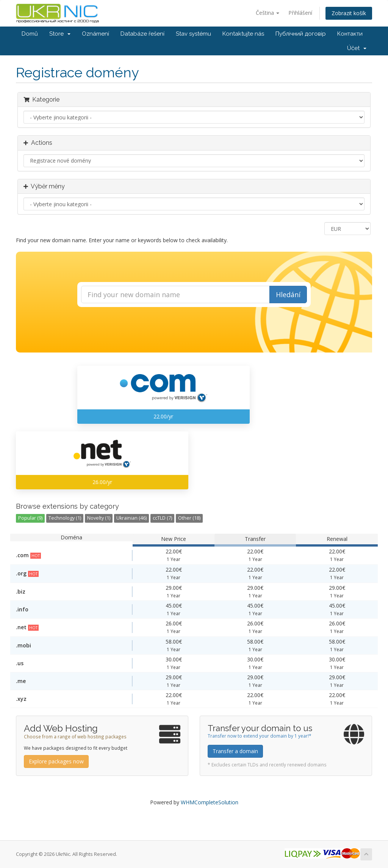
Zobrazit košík (349, 13)
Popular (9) (30, 518)
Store (60, 34)
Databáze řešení (142, 34)
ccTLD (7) (162, 518)
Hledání (288, 295)
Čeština (268, 13)
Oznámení (95, 34)
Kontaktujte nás (243, 34)
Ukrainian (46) (131, 518)
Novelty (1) (99, 518)
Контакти (350, 34)
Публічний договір (301, 34)
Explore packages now (56, 761)
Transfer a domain (235, 751)
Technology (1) (65, 518)
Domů (30, 34)
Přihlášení (300, 13)
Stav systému (193, 34)
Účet (357, 48)
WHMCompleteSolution (210, 802)
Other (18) (189, 518)
